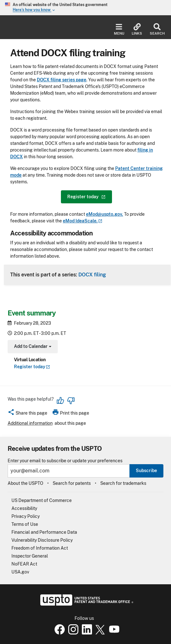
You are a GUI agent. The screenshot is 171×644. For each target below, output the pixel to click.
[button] (27, 414)
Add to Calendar (32, 347)
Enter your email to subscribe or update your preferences (65, 461)
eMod (83, 221)
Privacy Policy (26, 516)
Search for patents (72, 483)
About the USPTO (25, 483)
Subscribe (146, 471)
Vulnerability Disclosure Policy (42, 540)
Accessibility (24, 508)
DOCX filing (92, 275)
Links (137, 29)
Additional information (30, 423)
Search (157, 29)
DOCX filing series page (62, 80)
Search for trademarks (123, 483)
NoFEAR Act (24, 564)
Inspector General (30, 556)
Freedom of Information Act (40, 548)
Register (32, 367)
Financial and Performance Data (44, 532)
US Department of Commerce (42, 500)
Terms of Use (25, 524)
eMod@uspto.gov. (105, 214)
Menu (119, 29)
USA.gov (20, 572)
